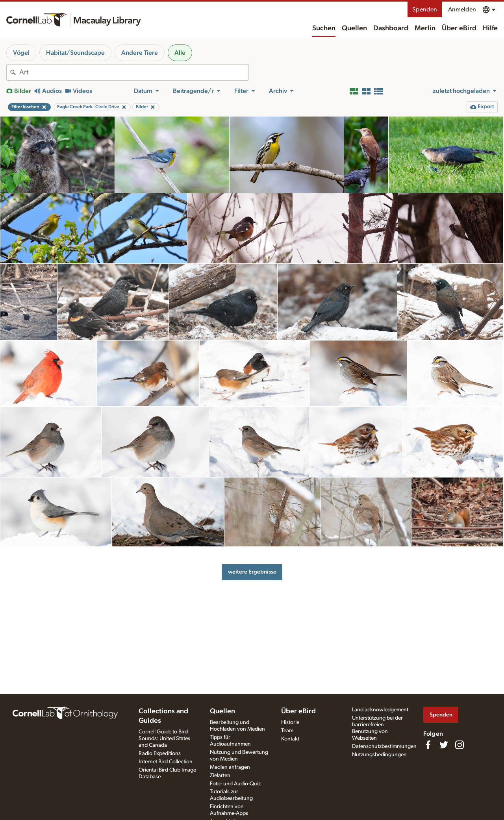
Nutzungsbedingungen (379, 755)
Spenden (425, 9)
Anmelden (462, 9)
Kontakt (290, 739)
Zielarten (220, 776)
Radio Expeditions (160, 753)
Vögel (21, 53)
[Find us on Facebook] (428, 745)
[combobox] (134, 72)
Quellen (354, 28)
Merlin (425, 28)
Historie (290, 722)
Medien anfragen (230, 767)
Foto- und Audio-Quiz (235, 784)
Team (287, 731)
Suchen (324, 28)
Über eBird (459, 28)
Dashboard (391, 28)
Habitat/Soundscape (75, 53)
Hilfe (490, 28)
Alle (180, 53)
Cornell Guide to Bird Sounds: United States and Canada (164, 739)
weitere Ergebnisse (252, 572)
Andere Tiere (140, 53)
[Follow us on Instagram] (460, 745)
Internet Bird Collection (166, 762)
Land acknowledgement (380, 710)
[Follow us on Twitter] (444, 745)
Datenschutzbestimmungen (384, 746)
